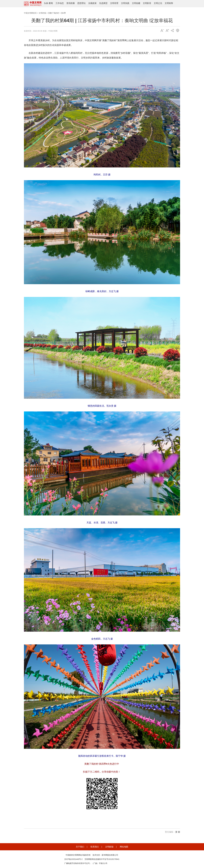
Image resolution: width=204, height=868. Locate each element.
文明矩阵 (169, 3)
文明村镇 (42, 13)
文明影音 (147, 3)
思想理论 (81, 3)
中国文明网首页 (30, 13)
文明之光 (158, 3)
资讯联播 (71, 3)
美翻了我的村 (54, 13)
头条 (46, 3)
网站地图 (124, 847)
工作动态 (60, 3)
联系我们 (95, 847)
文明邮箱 (109, 847)
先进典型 (103, 3)
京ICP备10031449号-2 (73, 859)
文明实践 (125, 3)
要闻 (51, 3)
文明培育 (114, 3)
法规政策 (92, 3)
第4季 (63, 13)
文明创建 (136, 3)
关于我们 (80, 847)
